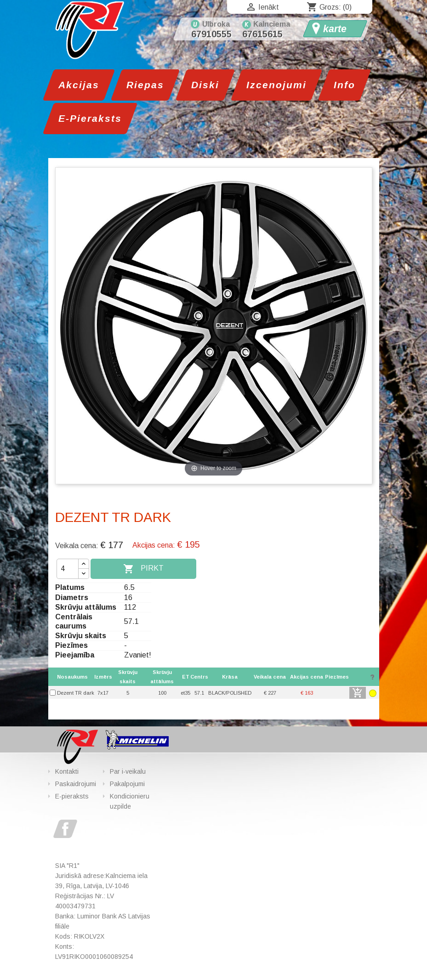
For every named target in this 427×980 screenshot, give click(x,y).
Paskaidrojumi (76, 784)
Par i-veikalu (128, 771)
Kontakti (67, 771)
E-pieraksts (72, 796)
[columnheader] (270, 677)
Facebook (65, 829)
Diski (205, 85)
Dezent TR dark (76, 693)
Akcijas (79, 85)
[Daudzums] (68, 569)
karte (335, 29)
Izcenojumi (276, 85)
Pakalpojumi (127, 784)
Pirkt (143, 569)
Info (344, 85)
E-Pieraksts (90, 118)
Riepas (145, 85)
